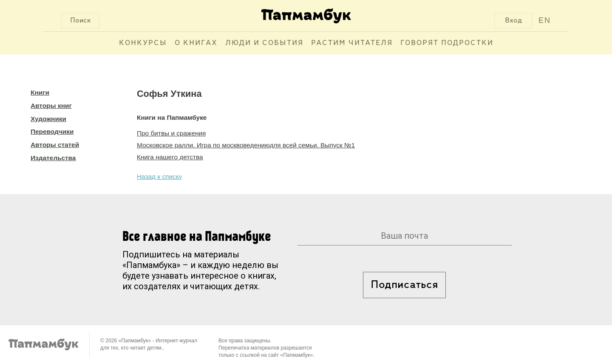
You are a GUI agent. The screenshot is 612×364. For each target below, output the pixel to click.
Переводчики (52, 131)
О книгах (196, 43)
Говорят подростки (447, 43)
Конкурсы (143, 43)
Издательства (53, 158)
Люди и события (264, 43)
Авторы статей (55, 145)
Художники (48, 119)
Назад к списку (159, 176)
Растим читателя (352, 43)
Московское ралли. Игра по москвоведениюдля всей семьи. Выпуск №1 (246, 145)
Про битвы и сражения (171, 133)
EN (545, 20)
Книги (40, 92)
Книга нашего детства (170, 157)
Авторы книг (51, 106)
